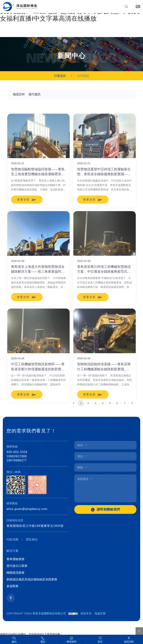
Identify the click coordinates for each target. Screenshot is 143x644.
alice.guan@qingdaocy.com (27, 509)
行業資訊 (60, 76)
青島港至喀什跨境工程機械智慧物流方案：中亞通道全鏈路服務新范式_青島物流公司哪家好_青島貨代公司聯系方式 (104, 348)
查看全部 (23, 278)
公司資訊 (83, 76)
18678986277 (17, 460)
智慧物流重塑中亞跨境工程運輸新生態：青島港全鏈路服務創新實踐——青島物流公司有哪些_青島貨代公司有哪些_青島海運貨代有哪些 (104, 250)
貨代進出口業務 (17, 566)
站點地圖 (12, 539)
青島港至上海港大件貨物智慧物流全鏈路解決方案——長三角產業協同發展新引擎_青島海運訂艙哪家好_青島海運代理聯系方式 (38, 348)
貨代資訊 (34, 94)
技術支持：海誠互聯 (93, 613)
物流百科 (19, 94)
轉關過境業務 (15, 573)
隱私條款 (32, 539)
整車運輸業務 (15, 559)
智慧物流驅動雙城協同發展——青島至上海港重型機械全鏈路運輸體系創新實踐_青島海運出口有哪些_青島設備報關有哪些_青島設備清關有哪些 (38, 250)
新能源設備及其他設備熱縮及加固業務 (32, 579)
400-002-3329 (17, 452)
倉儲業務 (12, 586)
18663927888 (17, 456)
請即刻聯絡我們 (109, 509)
